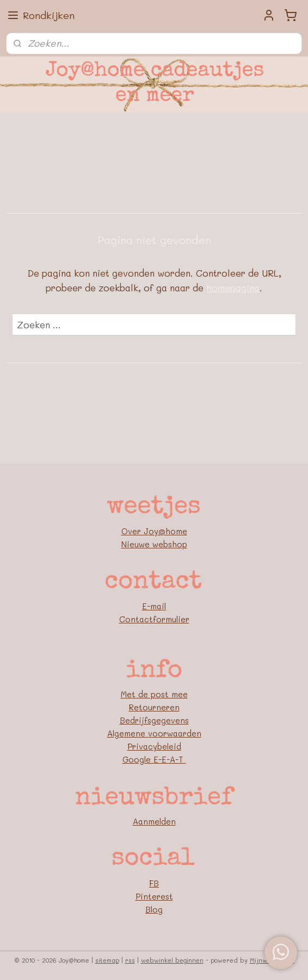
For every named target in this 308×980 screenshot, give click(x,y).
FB (154, 883)
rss (130, 960)
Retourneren (154, 707)
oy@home (168, 531)
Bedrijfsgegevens (154, 720)
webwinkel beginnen (172, 960)
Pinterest (154, 896)
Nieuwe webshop (154, 544)
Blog (154, 909)
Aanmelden (154, 821)
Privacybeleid (154, 746)
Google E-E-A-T (154, 759)
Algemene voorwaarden (154, 733)
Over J (135, 531)
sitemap (107, 960)
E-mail (154, 606)
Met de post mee (154, 694)
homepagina (233, 288)
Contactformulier (154, 619)
